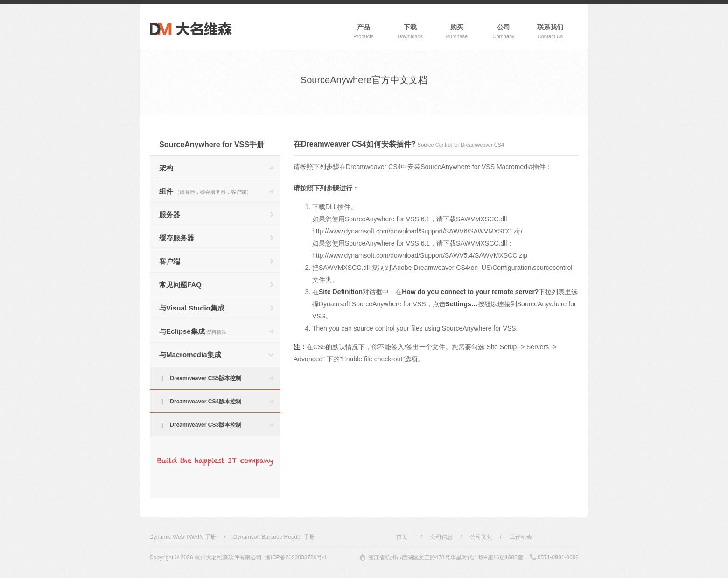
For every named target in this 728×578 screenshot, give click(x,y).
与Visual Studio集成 (192, 308)
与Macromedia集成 (190, 355)
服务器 (170, 215)
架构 (166, 168)
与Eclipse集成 (193, 331)
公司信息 (441, 537)
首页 (402, 537)
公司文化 (481, 537)
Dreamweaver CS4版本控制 (206, 402)
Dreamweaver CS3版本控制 (206, 425)
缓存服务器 (177, 238)
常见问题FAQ (180, 285)
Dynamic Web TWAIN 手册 (183, 537)
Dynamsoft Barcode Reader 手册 (274, 537)
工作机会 (521, 537)
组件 (205, 191)
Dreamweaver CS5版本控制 (206, 378)
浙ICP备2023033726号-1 (296, 557)
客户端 (170, 261)
